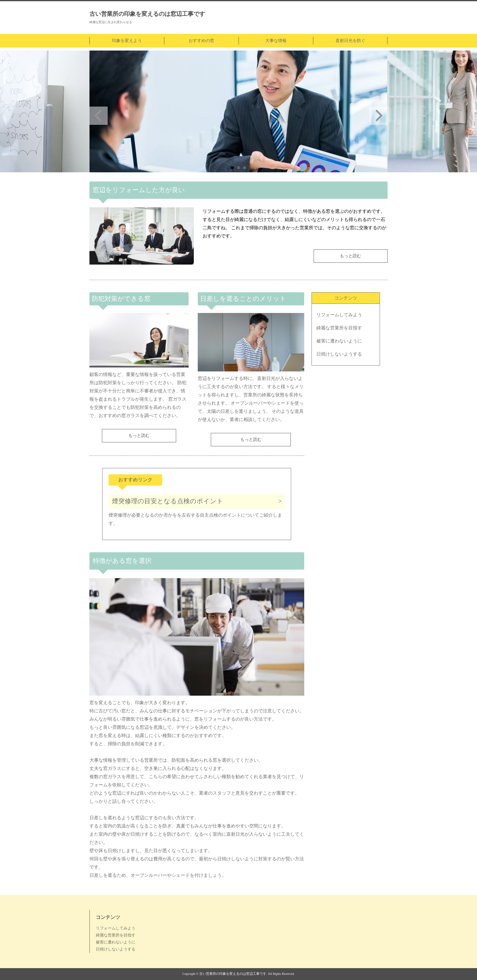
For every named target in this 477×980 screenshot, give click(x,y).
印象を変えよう (127, 41)
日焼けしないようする (339, 354)
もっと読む (350, 256)
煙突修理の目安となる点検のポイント (168, 501)
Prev (99, 116)
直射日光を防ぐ (350, 41)
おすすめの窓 (201, 41)
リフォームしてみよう (339, 315)
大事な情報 (276, 41)
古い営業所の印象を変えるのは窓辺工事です (147, 14)
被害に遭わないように (339, 341)
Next (378, 116)
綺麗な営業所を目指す (339, 328)
